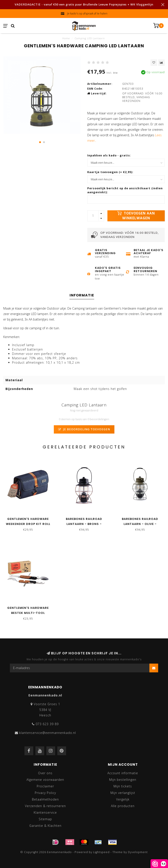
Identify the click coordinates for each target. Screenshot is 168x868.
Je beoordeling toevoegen (84, 429)
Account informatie (123, 773)
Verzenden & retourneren (45, 806)
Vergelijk (123, 799)
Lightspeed (101, 852)
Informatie (82, 295)
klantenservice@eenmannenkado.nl (48, 733)
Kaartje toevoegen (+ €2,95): (110, 172)
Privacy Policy (45, 793)
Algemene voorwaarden (45, 780)
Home (66, 38)
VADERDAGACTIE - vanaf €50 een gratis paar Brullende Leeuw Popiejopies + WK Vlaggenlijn (84, 4)
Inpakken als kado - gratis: (109, 155)
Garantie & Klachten (45, 826)
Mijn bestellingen (123, 780)
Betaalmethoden (45, 799)
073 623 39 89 (47, 724)
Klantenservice (45, 812)
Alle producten (123, 806)
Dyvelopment (138, 852)
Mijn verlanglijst (123, 793)
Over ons (45, 773)
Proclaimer (45, 786)
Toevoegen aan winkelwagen (136, 216)
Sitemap (45, 819)
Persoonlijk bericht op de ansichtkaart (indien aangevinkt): (125, 190)
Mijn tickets (123, 786)
